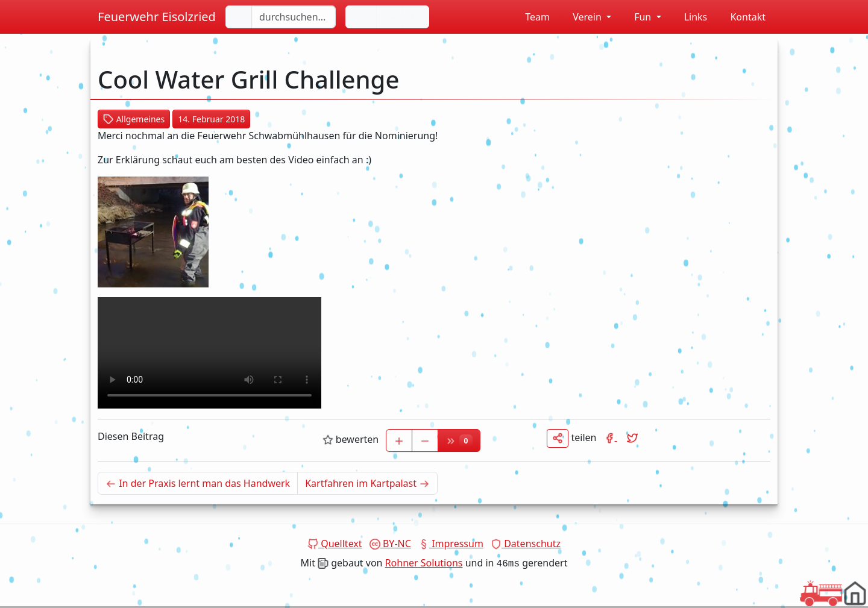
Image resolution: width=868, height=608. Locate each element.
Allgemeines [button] (134, 119)
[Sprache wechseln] (361, 17)
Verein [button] (582, 17)
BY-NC (390, 544)
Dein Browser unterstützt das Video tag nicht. (209, 353)
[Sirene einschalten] (416, 17)
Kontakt (741, 17)
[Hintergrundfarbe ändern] (390, 17)
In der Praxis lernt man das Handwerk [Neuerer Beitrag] (202, 483)
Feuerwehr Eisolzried (157, 17)
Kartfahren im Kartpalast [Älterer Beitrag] (371, 483)
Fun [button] (637, 17)
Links (689, 17)
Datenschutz (526, 544)
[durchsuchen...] (294, 17)
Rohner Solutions (424, 563)
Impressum (451, 544)
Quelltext (335, 544)
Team (531, 17)
